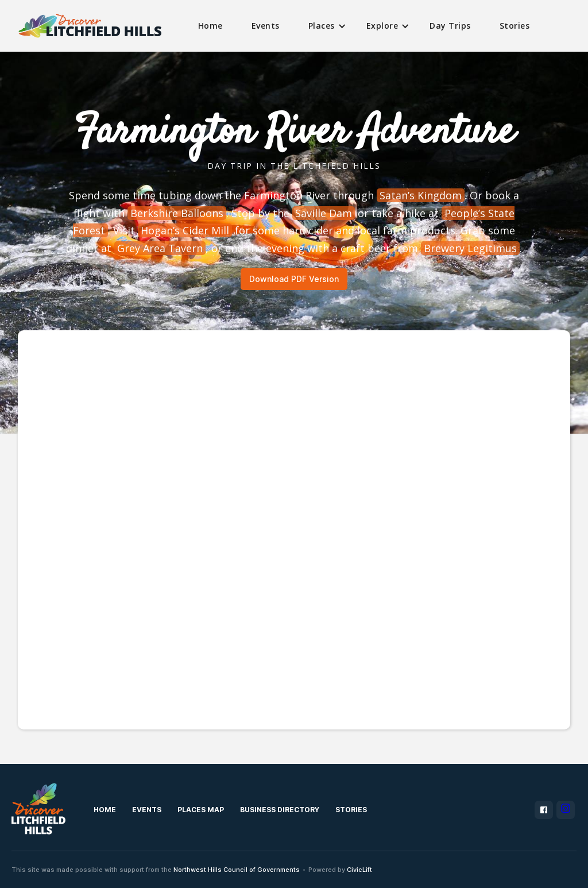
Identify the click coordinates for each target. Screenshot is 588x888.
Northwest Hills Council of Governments (237, 870)
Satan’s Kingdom (421, 195)
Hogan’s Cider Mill (185, 230)
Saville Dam (324, 213)
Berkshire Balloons (177, 213)
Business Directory (280, 810)
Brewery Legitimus (470, 248)
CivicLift (359, 870)
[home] (90, 26)
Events (266, 26)
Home (210, 26)
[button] (323, 26)
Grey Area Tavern (160, 248)
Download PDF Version (294, 279)
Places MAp (201, 810)
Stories (515, 26)
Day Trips (450, 26)
